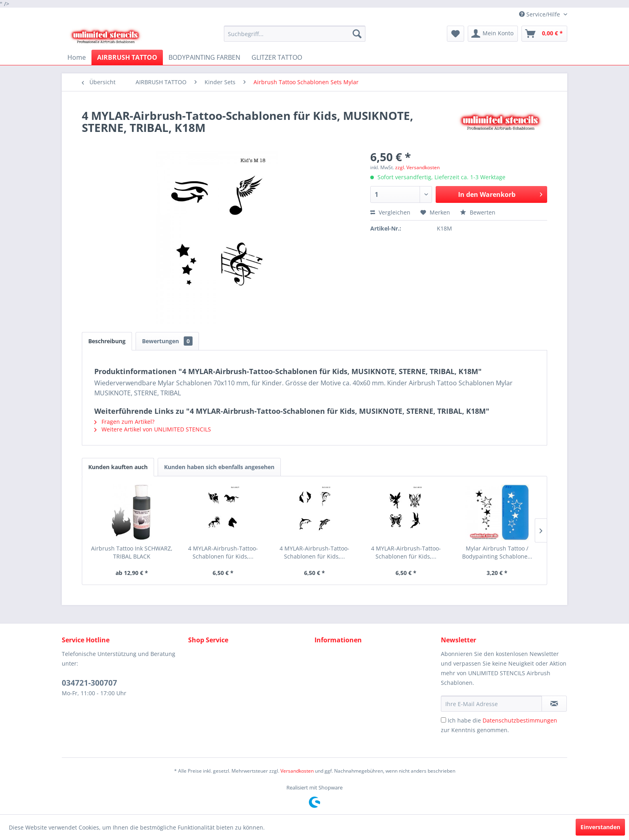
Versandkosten (297, 771)
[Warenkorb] (544, 34)
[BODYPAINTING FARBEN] (204, 57)
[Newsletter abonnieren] (554, 704)
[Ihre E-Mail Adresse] (491, 704)
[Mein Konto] (493, 34)
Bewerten (478, 212)
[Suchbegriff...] (295, 34)
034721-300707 (89, 683)
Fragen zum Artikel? (124, 422)
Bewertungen (167, 341)
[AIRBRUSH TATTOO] (127, 57)
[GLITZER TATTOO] (277, 57)
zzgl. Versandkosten (417, 167)
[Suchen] (357, 34)
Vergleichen (390, 212)
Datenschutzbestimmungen (520, 720)
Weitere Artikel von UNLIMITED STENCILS (153, 429)
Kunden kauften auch (118, 467)
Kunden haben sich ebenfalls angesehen (219, 467)
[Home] (77, 57)
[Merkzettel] (456, 34)
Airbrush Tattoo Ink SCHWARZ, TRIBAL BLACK (132, 552)
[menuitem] (295, 34)
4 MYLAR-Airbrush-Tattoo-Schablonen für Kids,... (223, 552)
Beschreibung (107, 341)
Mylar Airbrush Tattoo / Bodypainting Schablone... (497, 552)
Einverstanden (600, 827)
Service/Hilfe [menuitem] (540, 14)
